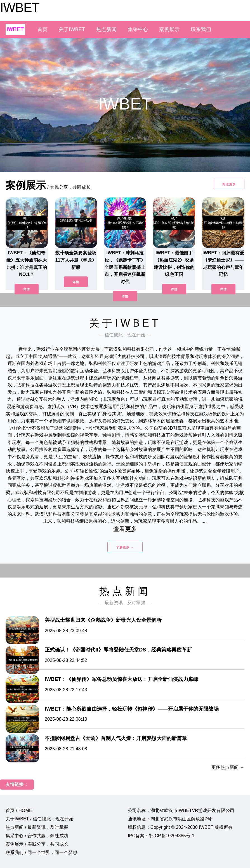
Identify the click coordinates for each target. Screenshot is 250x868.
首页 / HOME (19, 810)
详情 (27, 289)
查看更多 (125, 529)
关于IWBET (72, 29)
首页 (43, 29)
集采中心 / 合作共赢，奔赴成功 (37, 836)
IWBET (20, 8)
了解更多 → (125, 547)
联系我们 (201, 29)
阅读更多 (229, 184)
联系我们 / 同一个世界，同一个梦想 (41, 852)
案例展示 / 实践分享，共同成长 (37, 844)
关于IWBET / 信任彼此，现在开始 (40, 819)
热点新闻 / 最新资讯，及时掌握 (37, 827)
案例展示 (169, 29)
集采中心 (138, 29)
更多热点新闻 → (228, 767)
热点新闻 (106, 29)
